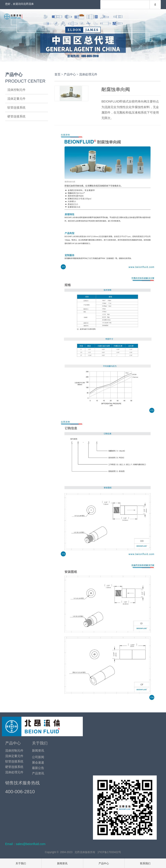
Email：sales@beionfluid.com (25, 844)
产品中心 (70, 74)
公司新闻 (38, 757)
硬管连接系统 (16, 116)
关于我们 (40, 743)
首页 (57, 74)
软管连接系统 (16, 107)
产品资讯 (38, 773)
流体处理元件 (16, 125)
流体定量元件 (16, 99)
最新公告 (38, 768)
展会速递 (38, 762)
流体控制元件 (16, 90)
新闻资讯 (38, 751)
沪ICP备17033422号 (109, 852)
